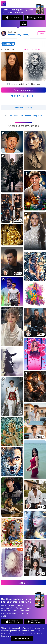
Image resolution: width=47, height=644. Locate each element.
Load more (23, 583)
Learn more (6, 636)
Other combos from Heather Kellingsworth (23, 115)
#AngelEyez (8, 44)
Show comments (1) (23, 108)
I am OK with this (22, 638)
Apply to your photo (23, 90)
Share (42, 33)
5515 (26, 38)
